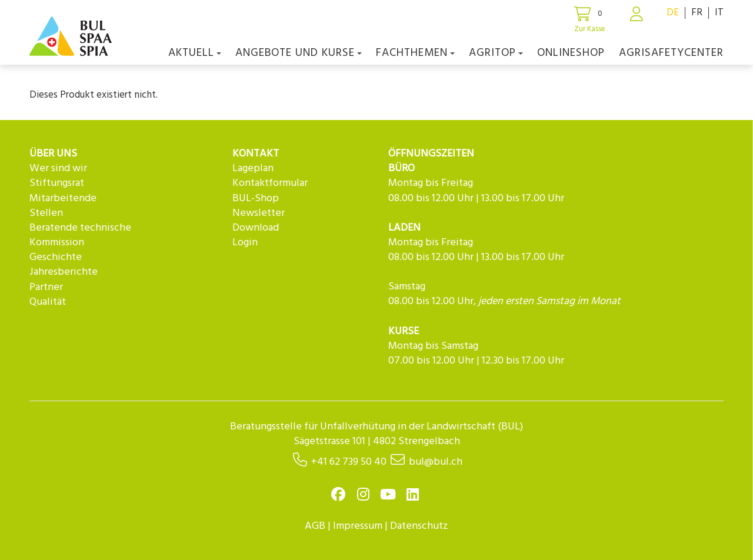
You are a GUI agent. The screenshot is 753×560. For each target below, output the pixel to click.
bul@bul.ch (436, 462)
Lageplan (253, 169)
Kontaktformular (270, 183)
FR (697, 13)
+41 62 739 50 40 (349, 462)
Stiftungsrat (57, 183)
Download (256, 228)
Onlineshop (571, 53)
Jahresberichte (64, 272)
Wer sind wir (58, 169)
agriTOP (496, 53)
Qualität (48, 302)
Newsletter (259, 213)
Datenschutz (419, 526)
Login (245, 243)
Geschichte (56, 257)
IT (719, 13)
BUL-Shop (256, 199)
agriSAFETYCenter (671, 53)
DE (673, 13)
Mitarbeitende (63, 199)
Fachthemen (415, 53)
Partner (46, 287)
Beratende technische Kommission (80, 235)
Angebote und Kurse (299, 53)
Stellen (46, 213)
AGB (315, 526)
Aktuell (195, 53)
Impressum (358, 526)
